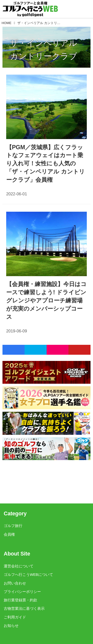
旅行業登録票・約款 (20, 600)
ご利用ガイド (15, 617)
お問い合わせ (15, 583)
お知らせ (11, 626)
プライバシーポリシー (22, 592)
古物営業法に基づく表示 (24, 609)
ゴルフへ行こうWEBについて (28, 575)
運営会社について (19, 566)
